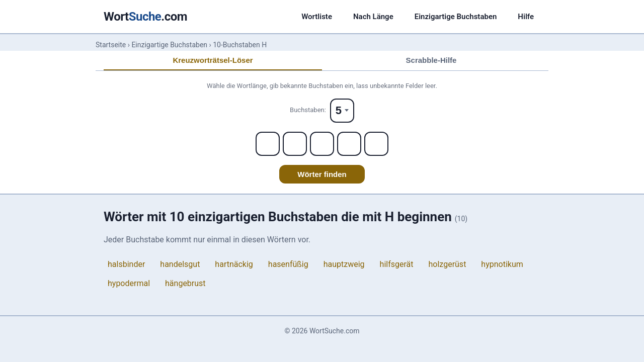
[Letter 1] (268, 144)
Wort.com (145, 17)
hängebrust (185, 283)
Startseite (111, 45)
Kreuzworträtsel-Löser (213, 60)
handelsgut (180, 264)
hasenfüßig (288, 264)
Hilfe (526, 17)
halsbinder (126, 264)
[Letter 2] (295, 144)
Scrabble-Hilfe (431, 60)
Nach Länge (373, 17)
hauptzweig (344, 264)
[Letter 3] (322, 144)
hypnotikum (502, 264)
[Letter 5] (376, 144)
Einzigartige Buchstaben (456, 17)
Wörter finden (322, 174)
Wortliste (317, 17)
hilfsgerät (397, 264)
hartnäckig (234, 264)
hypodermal (129, 283)
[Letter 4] (349, 144)
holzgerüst (448, 264)
